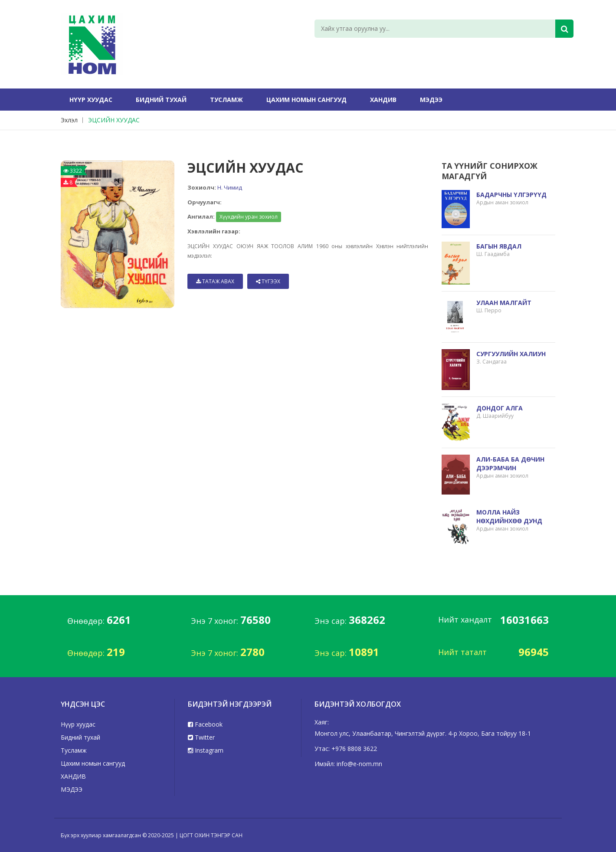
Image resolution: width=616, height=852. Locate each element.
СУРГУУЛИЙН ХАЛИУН (511, 354)
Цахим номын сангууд (306, 100)
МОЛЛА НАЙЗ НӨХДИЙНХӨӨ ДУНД (509, 516)
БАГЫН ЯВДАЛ (499, 246)
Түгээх (268, 281)
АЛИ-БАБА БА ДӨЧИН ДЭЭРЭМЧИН (510, 464)
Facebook (205, 724)
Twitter (201, 737)
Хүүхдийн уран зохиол (249, 217)
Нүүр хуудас (91, 100)
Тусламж (226, 100)
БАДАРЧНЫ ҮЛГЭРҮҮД (511, 195)
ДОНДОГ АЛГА (500, 408)
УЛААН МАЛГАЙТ (504, 303)
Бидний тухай (161, 100)
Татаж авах (215, 281)
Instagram (206, 750)
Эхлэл (69, 120)
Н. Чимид (230, 187)
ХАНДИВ (383, 100)
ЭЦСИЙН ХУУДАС (114, 120)
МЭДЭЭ (431, 100)
